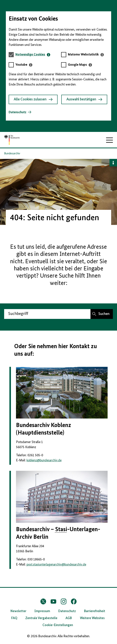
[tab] (33, 55)
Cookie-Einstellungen (58, 625)
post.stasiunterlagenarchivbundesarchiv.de (56, 565)
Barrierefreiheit (95, 611)
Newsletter (18, 611)
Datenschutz (17, 112)
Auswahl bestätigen (84, 99)
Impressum (42, 611)
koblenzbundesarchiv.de (44, 460)
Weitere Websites (92, 618)
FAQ (14, 618)
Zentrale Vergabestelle (41, 618)
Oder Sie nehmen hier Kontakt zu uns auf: (55, 350)
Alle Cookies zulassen (33, 99)
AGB (69, 618)
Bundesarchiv (12, 154)
